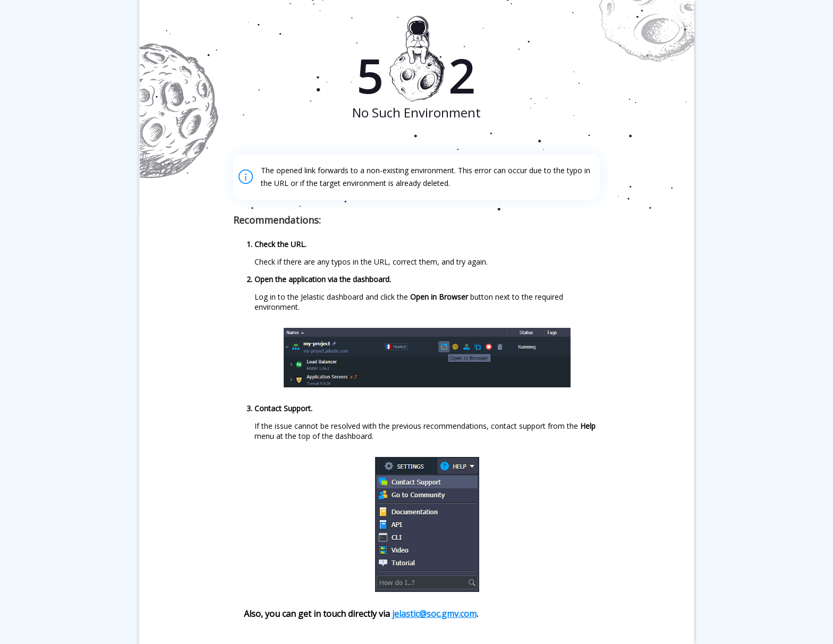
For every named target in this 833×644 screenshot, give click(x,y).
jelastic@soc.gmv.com (434, 614)
